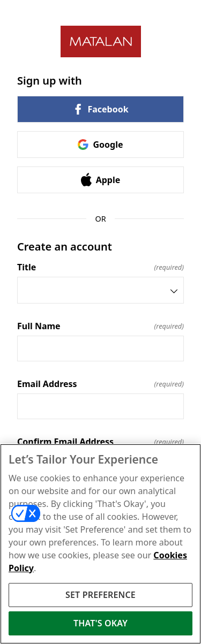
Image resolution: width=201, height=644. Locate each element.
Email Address (100, 384)
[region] (100, 544)
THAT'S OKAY (100, 623)
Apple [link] (101, 180)
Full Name (100, 326)
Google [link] (100, 145)
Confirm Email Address (100, 442)
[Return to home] (100, 41)
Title (100, 267)
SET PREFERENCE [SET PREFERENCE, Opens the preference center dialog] (100, 595)
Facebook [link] (100, 109)
